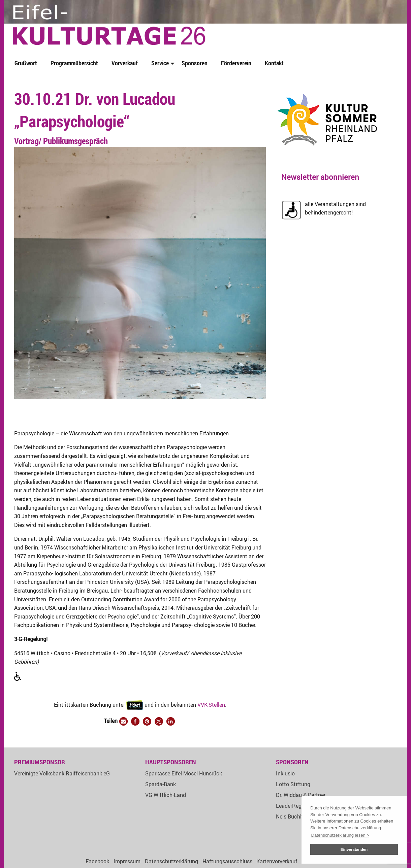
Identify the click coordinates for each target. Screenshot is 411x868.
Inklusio (285, 773)
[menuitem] (27, 63)
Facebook (97, 861)
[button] (123, 721)
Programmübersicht (74, 63)
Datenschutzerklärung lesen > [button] (340, 835)
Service (160, 63)
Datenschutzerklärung (171, 861)
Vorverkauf (125, 63)
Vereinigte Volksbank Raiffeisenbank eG (62, 773)
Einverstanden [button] (354, 849)
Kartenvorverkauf (277, 861)
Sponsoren (195, 63)
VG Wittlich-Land (166, 795)
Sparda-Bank (161, 784)
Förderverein (236, 63)
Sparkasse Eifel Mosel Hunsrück (184, 773)
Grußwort (26, 63)
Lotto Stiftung (293, 784)
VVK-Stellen (211, 704)
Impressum (127, 861)
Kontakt (274, 63)
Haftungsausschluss (227, 861)
